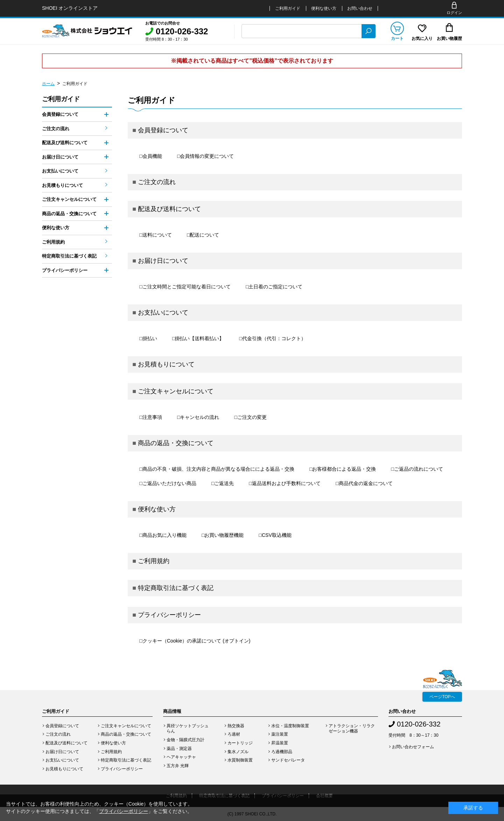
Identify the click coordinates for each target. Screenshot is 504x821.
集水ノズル (238, 752)
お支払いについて (163, 313)
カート (397, 38)
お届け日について (163, 261)
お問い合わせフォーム (413, 747)
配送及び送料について (169, 209)
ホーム (48, 84)
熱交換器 (236, 726)
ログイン (454, 13)
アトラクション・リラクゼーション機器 (352, 729)
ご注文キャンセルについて (176, 391)
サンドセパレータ (288, 760)
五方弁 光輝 (178, 766)
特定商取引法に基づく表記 (176, 588)
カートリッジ (240, 743)
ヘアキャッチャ (181, 757)
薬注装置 (280, 734)
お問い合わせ (360, 8)
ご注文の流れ (157, 182)
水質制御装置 (240, 760)
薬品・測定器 (179, 749)
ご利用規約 (154, 561)
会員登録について (163, 130)
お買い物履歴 (449, 38)
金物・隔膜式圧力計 (185, 740)
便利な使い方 (324, 8)
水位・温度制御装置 (290, 726)
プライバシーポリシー (169, 615)
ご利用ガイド (288, 8)
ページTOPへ (442, 697)
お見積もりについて (166, 364)
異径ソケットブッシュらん (188, 729)
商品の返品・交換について (176, 443)
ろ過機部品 (282, 752)
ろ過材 (234, 734)
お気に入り (422, 38)
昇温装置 (280, 743)
